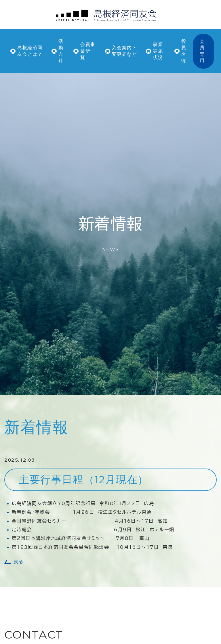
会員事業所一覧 (88, 51)
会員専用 (202, 51)
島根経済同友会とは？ (30, 51)
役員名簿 (184, 51)
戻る (18, 562)
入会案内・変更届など (125, 51)
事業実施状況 (158, 51)
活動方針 (61, 51)
